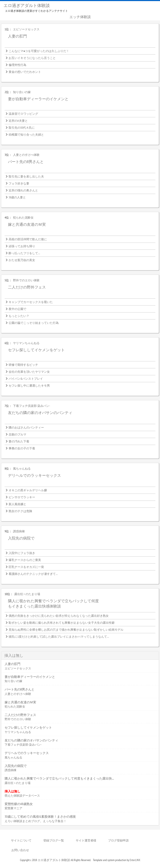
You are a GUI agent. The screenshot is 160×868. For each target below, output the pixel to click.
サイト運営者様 (86, 840)
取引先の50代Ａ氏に (22, 128)
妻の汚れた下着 (19, 441)
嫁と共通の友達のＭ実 (27, 224)
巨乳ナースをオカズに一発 (26, 567)
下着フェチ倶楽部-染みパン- (32, 406)
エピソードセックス (26, 29)
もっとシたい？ (19, 316)
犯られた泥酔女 (23, 218)
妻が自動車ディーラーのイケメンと (38, 99)
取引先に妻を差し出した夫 (26, 176)
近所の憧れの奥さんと (23, 190)
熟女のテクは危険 (20, 511)
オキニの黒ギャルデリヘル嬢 (28, 490)
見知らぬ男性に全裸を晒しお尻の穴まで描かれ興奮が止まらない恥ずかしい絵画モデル (66, 630)
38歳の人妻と (17, 197)
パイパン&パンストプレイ (26, 379)
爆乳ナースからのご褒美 (25, 560)
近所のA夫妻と (18, 121)
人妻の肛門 (17, 36)
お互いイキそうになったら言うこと (32, 58)
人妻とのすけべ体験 (26, 155)
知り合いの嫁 (22, 92)
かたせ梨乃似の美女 (22, 260)
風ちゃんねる (22, 469)
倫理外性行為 (17, 65)
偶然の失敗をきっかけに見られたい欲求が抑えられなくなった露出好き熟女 (59, 616)
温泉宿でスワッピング (23, 114)
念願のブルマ (17, 434)
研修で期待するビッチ (23, 365)
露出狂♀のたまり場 (27, 594)
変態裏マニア (13, 808)
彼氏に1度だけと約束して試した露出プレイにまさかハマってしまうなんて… (59, 637)
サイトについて (21, 840)
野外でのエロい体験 (26, 280)
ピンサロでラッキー (22, 497)
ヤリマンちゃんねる (26, 343)
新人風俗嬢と (17, 504)
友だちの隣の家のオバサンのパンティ (40, 413)
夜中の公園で (17, 309)
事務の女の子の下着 (22, 448)
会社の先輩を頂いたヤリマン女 (29, 372)
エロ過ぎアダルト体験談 (27, 5)
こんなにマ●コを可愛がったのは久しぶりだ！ (39, 51)
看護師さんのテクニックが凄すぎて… (33, 574)
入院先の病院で (21, 538)
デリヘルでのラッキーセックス (34, 475)
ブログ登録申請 (118, 840)
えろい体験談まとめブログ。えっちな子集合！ (36, 821)
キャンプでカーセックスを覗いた (31, 302)
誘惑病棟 (19, 531)
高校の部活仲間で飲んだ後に (28, 239)
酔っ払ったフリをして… (24, 253)
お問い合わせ (20, 850)
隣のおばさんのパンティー (26, 427)
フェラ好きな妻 (19, 183)
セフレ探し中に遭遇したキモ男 (29, 386)
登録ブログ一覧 (54, 840)
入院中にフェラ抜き (22, 553)
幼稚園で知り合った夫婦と (26, 135)
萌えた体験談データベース (22, 796)
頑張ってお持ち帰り (22, 246)
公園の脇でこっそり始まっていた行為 (34, 323)
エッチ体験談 (80, 17)
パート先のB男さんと (26, 162)
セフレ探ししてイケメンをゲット (36, 350)
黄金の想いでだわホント (25, 72)
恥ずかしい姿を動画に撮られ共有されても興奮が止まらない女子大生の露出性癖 (62, 623)
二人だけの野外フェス (27, 287)
